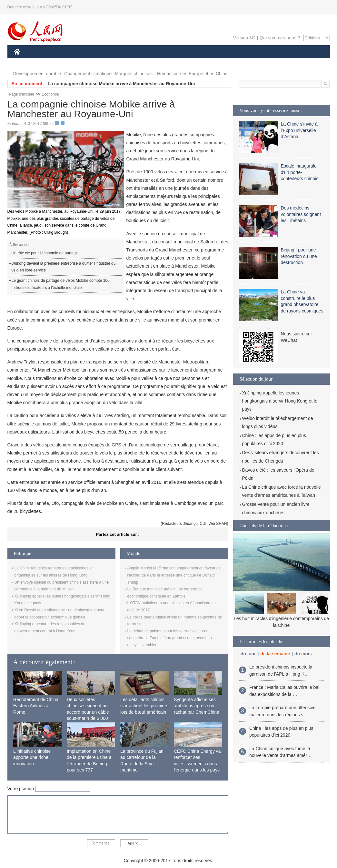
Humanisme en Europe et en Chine (192, 74)
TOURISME (277, 61)
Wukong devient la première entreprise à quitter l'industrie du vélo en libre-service (64, 267)
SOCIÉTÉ (195, 61)
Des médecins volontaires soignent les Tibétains (301, 214)
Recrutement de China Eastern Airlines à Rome (36, 706)
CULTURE (167, 61)
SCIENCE (138, 61)
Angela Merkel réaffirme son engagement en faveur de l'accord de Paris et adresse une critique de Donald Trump (174, 575)
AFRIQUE (109, 61)
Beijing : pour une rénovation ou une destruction (299, 256)
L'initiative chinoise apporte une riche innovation (32, 757)
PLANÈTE (224, 61)
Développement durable (37, 74)
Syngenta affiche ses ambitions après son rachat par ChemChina (197, 706)
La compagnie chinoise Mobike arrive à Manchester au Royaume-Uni (121, 84)
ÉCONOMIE (53, 61)
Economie (50, 94)
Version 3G (244, 38)
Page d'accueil (22, 94)
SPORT (250, 61)
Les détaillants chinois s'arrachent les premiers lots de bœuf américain (144, 706)
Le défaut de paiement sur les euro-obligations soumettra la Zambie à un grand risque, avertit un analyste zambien (170, 638)
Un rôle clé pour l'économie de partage (45, 253)
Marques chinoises (134, 74)
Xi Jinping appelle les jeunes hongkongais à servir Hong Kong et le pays (280, 401)
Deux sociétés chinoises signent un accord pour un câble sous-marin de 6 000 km (88, 712)
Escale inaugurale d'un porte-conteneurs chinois (300, 172)
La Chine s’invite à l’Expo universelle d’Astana (299, 130)
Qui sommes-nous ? (280, 38)
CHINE (25, 61)
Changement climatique (88, 74)
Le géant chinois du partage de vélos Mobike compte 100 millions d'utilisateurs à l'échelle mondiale (61, 284)
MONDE (82, 61)
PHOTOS (307, 61)
